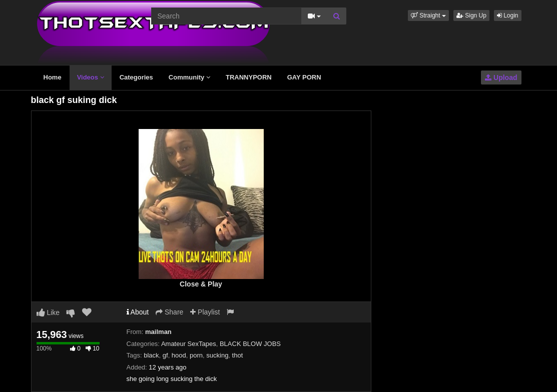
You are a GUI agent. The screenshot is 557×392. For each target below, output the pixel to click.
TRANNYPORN (249, 77)
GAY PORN (304, 77)
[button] (428, 15)
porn (196, 355)
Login (508, 15)
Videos (91, 77)
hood (179, 355)
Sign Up (471, 15)
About (138, 312)
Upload (501, 77)
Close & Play (201, 284)
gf (165, 355)
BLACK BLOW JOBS (250, 344)
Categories (136, 77)
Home (53, 77)
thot (238, 355)
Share (169, 312)
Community (189, 77)
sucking (217, 355)
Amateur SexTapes (189, 344)
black (151, 355)
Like (48, 312)
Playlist (205, 312)
